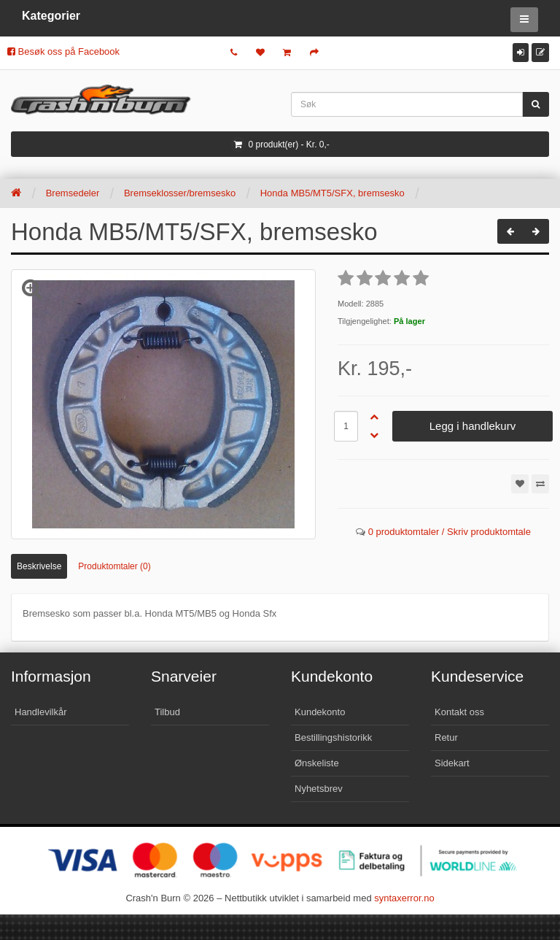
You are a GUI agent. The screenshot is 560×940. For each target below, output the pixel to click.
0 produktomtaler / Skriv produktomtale (450, 532)
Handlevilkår (41, 712)
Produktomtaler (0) (114, 566)
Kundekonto (320, 712)
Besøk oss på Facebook (63, 51)
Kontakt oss (459, 712)
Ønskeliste (317, 763)
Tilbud (167, 712)
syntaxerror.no (404, 898)
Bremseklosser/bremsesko (180, 193)
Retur (446, 737)
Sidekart (452, 763)
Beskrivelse (39, 566)
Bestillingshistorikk (333, 737)
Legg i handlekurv (472, 426)
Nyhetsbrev (319, 789)
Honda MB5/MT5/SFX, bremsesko (332, 193)
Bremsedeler (73, 193)
